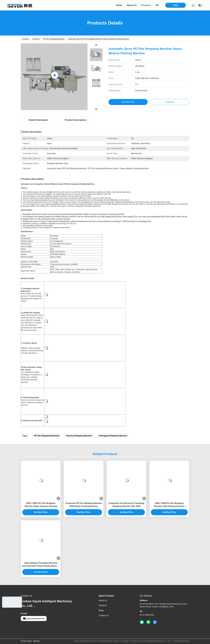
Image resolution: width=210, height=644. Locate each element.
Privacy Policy (26, 641)
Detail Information (38, 120)
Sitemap (36, 641)
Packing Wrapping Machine (79, 436)
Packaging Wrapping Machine (113, 436)
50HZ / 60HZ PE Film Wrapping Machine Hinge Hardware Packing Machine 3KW (41, 505)
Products (36, 39)
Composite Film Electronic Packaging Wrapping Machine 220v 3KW (126, 505)
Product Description (75, 120)
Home (119, 5)
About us (103, 600)
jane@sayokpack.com (34, 618)
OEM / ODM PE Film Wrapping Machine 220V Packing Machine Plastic (169, 505)
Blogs (101, 610)
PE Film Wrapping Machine (54, 39)
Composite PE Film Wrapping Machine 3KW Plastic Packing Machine (84, 505)
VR (157, 5)
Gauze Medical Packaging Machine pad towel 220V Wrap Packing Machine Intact (41, 565)
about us (132, 5)
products (146, 5)
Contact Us (104, 615)
